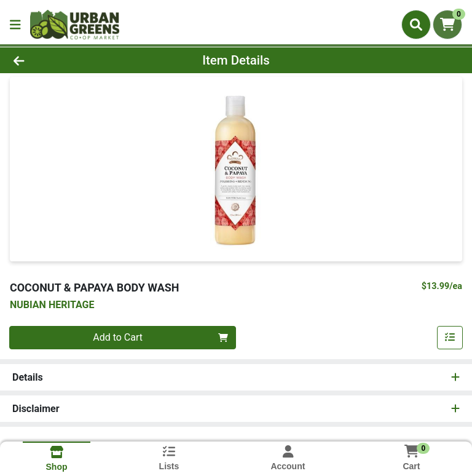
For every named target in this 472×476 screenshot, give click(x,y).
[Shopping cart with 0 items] (447, 25)
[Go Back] (66, 60)
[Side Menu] (15, 25)
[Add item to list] (450, 338)
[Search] (416, 25)
